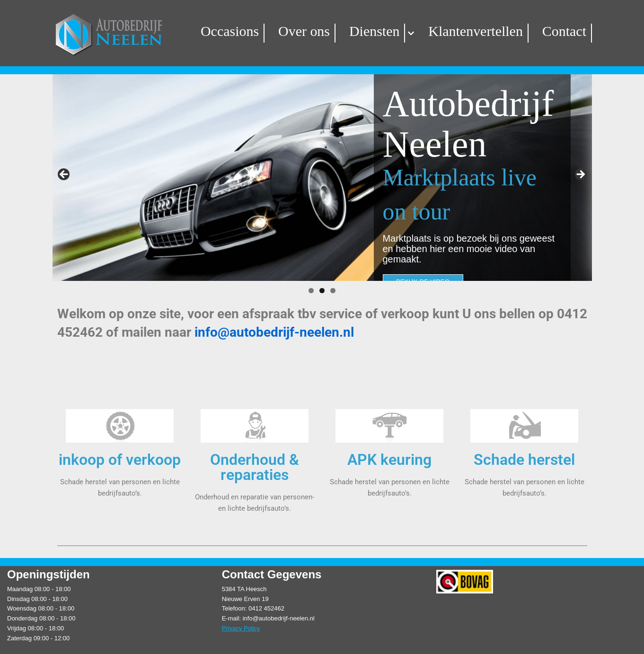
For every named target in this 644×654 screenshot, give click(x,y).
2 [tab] (322, 291)
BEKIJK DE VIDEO (423, 249)
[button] (410, 33)
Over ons (313, 31)
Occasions (246, 31)
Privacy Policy (241, 624)
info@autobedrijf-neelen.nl (274, 332)
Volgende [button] (580, 175)
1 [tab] (311, 291)
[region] (322, 178)
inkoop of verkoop (120, 458)
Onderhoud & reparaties (255, 466)
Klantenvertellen (467, 31)
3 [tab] (333, 291)
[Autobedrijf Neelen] (129, 33)
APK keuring (389, 458)
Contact (547, 31)
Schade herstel (524, 458)
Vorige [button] (64, 175)
